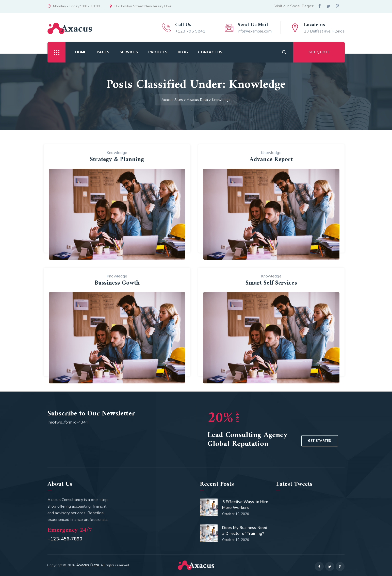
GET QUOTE (319, 52)
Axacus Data (88, 565)
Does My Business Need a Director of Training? (245, 531)
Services (129, 52)
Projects (158, 52)
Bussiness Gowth (117, 283)
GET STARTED (320, 441)
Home (81, 52)
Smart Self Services (271, 283)
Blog (183, 52)
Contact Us (210, 52)
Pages (103, 52)
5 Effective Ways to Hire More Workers (245, 505)
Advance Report (271, 160)
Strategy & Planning (117, 160)
